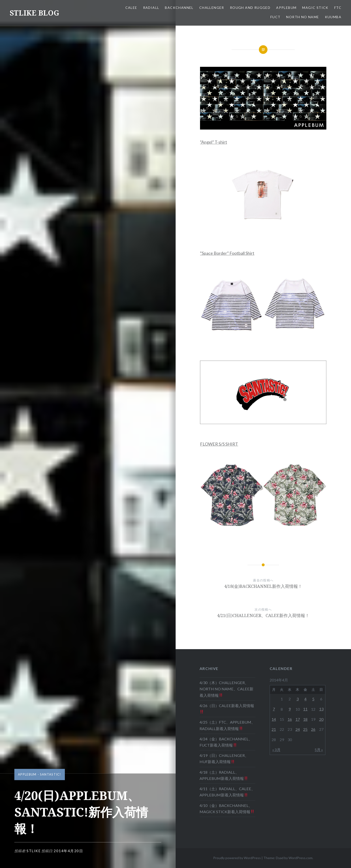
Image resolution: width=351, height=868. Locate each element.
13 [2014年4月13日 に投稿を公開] (321, 709)
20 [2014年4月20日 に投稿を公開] (321, 719)
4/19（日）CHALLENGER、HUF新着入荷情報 (224, 758)
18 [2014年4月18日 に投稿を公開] (305, 719)
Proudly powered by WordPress (237, 858)
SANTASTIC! (51, 774)
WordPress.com (301, 858)
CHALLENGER (212, 8)
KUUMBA (333, 17)
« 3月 (276, 750)
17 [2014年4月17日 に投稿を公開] (298, 719)
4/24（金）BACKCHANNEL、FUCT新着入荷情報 (226, 742)
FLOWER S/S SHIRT (219, 444)
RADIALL (151, 8)
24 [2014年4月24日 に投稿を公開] (298, 729)
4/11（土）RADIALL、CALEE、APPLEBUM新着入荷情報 (227, 792)
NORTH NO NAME (303, 17)
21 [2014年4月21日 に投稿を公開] (274, 729)
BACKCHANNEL (179, 8)
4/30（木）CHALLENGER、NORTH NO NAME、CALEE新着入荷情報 (226, 689)
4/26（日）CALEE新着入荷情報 (227, 709)
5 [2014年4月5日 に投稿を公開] (313, 699)
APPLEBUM (286, 8)
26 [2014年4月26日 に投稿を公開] (313, 729)
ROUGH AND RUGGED (250, 8)
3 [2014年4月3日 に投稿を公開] (298, 699)
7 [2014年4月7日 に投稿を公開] (274, 709)
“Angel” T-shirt (214, 142)
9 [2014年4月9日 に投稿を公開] (290, 709)
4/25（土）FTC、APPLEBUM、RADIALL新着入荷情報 (227, 725)
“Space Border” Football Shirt (227, 253)
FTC (338, 8)
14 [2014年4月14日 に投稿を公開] (274, 719)
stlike (34, 851)
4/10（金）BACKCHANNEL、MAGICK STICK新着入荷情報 (227, 808)
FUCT (276, 17)
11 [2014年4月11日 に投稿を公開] (305, 709)
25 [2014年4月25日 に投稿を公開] (305, 729)
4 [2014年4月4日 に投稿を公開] (305, 699)
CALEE (131, 8)
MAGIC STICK (315, 8)
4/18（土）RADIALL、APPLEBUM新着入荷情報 (224, 775)
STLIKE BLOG (34, 13)
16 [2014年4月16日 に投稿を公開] (290, 719)
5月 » (319, 750)
